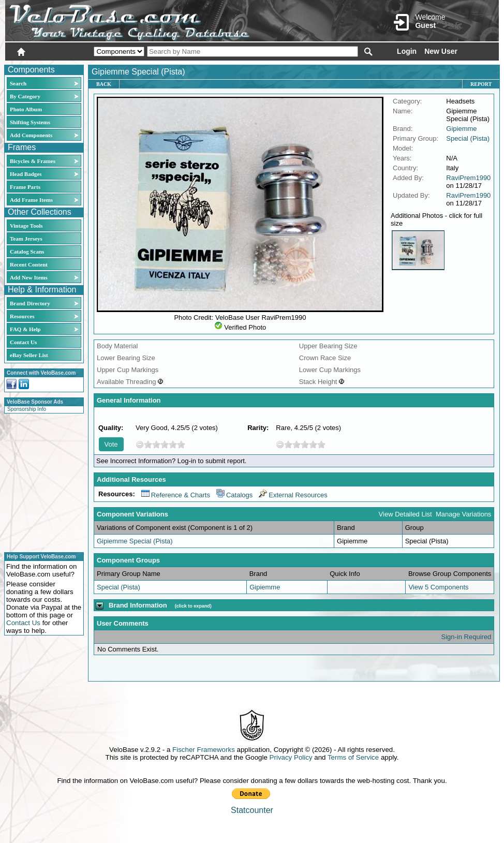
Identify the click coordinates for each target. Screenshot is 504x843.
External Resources (293, 495)
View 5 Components (438, 587)
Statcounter (252, 810)
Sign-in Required (466, 637)
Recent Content (29, 264)
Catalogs (234, 495)
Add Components (31, 135)
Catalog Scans (27, 252)
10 (181, 444)
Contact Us (23, 342)
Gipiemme (461, 129)
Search (18, 83)
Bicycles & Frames (33, 161)
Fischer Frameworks (204, 750)
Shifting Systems (30, 122)
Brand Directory (30, 303)
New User (441, 51)
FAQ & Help (25, 329)
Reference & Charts (176, 495)
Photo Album (26, 109)
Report (481, 84)
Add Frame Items (31, 200)
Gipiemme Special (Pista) (135, 541)
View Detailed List (405, 514)
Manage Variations (463, 514)
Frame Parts (25, 187)
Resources (22, 316)
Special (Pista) (468, 138)
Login (407, 51)
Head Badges (26, 174)
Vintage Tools (26, 226)
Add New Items (29, 277)
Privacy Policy (291, 757)
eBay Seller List (29, 355)
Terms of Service (353, 757)
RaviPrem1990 (468, 178)
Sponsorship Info (27, 409)
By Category (25, 96)
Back (104, 84)
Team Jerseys (26, 239)
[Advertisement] (41, 481)
